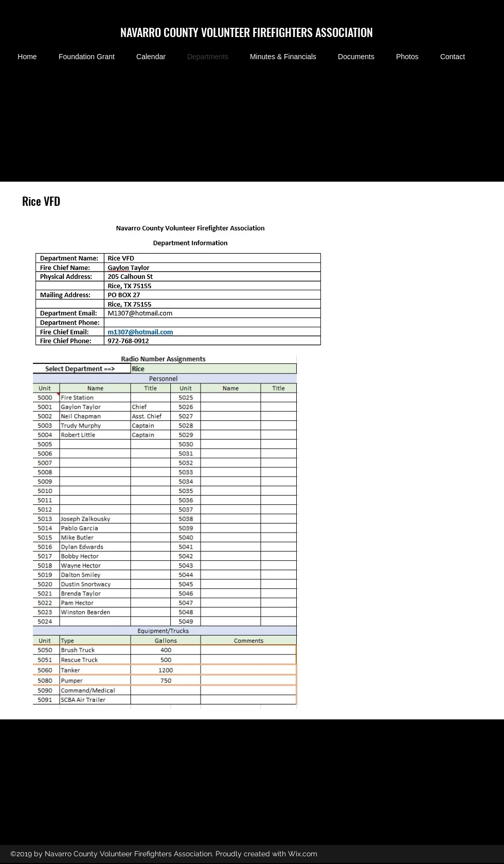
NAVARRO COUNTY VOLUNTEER (186, 32)
